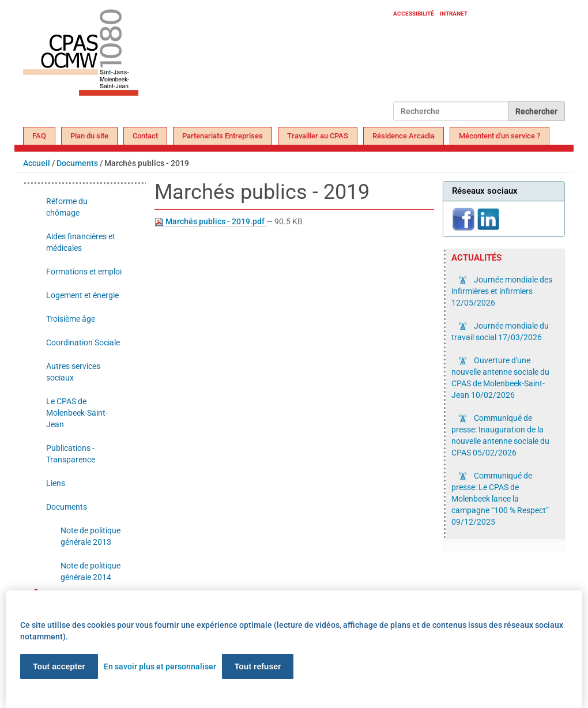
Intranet (454, 14)
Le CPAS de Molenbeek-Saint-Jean (77, 413)
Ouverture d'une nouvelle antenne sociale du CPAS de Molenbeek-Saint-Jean (500, 378)
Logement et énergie (82, 295)
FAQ (39, 136)
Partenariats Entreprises (223, 136)
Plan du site (89, 136)
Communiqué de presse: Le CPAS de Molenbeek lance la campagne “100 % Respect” (500, 499)
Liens (56, 483)
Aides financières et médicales (81, 242)
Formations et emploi (84, 272)
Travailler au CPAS (318, 136)
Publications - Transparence (71, 454)
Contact (145, 136)
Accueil (37, 163)
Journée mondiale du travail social (500, 332)
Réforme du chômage (67, 207)
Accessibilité (414, 14)
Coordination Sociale (83, 342)
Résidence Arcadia (404, 136)
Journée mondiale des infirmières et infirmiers (502, 291)
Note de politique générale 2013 (91, 536)
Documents (77, 163)
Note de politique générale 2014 (91, 571)
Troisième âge (71, 319)
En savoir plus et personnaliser (160, 666)
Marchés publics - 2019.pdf (210, 222)
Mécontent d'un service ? (500, 136)
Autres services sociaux (73, 372)
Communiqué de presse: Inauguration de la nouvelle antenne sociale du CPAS (500, 435)
